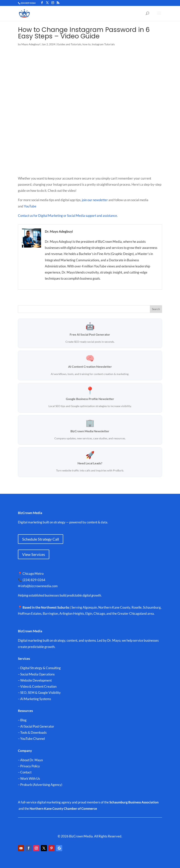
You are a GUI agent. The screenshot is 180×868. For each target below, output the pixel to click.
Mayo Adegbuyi (31, 44)
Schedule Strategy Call (41, 539)
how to (87, 44)
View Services (34, 554)
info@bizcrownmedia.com (41, 586)
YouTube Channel (33, 739)
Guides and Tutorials (69, 44)
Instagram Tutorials (103, 44)
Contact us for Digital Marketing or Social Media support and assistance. (68, 216)
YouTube (30, 206)
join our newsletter (95, 200)
